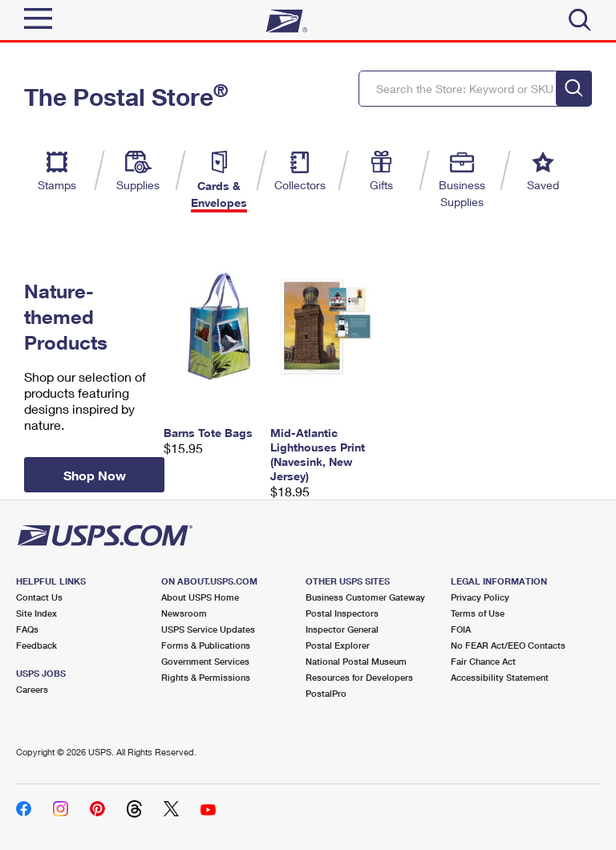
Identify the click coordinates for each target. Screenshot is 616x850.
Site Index (36, 613)
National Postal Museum (356, 661)
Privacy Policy (480, 597)
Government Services (205, 661)
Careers (32, 689)
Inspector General (342, 629)
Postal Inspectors (342, 613)
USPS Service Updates (208, 629)
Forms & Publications (206, 645)
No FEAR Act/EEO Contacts (508, 645)
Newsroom (184, 613)
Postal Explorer (338, 645)
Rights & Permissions (206, 677)
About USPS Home (200, 597)
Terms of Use (478, 613)
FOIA (461, 629)
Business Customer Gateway (365, 597)
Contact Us (39, 597)
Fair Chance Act (483, 661)
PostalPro (326, 693)
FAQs (27, 629)
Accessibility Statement (500, 677)
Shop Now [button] (95, 475)
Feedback (36, 645)
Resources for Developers (359, 677)
